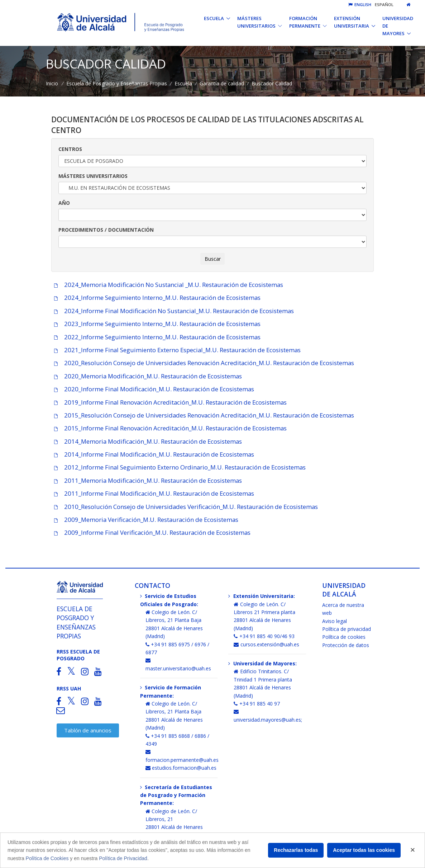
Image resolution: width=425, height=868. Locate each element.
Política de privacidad (347, 629)
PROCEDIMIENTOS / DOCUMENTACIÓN (106, 230)
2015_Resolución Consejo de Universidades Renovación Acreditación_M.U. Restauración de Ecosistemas (203, 415)
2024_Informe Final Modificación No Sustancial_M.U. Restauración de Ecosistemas (173, 311)
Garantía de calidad (222, 83)
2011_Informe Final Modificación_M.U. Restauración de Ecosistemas (153, 493)
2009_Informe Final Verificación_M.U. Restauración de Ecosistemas (151, 532)
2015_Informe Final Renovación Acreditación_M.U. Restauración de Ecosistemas (169, 428)
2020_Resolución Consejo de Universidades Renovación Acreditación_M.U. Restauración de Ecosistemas (203, 363)
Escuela (183, 83)
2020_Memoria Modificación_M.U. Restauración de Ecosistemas (147, 376)
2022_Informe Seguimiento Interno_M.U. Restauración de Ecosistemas (156, 337)
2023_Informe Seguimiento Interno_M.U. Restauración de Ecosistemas (156, 324)
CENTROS (70, 149)
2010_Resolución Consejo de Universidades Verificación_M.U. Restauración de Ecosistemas (185, 507)
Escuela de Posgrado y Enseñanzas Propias (117, 83)
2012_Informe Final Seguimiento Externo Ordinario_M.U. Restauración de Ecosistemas (178, 467)
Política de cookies (344, 637)
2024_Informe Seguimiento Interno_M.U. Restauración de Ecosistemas (156, 298)
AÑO (64, 203)
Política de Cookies (47, 858)
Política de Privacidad (123, 858)
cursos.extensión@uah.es (266, 644)
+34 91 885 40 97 (257, 704)
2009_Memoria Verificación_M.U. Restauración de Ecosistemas (145, 520)
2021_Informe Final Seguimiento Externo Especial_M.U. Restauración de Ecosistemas (176, 350)
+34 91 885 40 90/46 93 (264, 636)
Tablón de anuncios (88, 730)
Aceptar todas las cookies (364, 850)
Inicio (52, 83)
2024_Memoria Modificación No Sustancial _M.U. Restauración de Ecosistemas (167, 285)
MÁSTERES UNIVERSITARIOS (93, 176)
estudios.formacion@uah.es (181, 768)
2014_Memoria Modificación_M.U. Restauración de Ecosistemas (147, 441)
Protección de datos (346, 645)
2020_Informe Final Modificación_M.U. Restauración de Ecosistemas (153, 389)
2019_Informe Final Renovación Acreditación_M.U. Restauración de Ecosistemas (169, 402)
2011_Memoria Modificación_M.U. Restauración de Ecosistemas (147, 480)
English (360, 4)
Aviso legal (335, 621)
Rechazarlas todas (296, 850)
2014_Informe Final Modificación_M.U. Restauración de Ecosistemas (153, 454)
